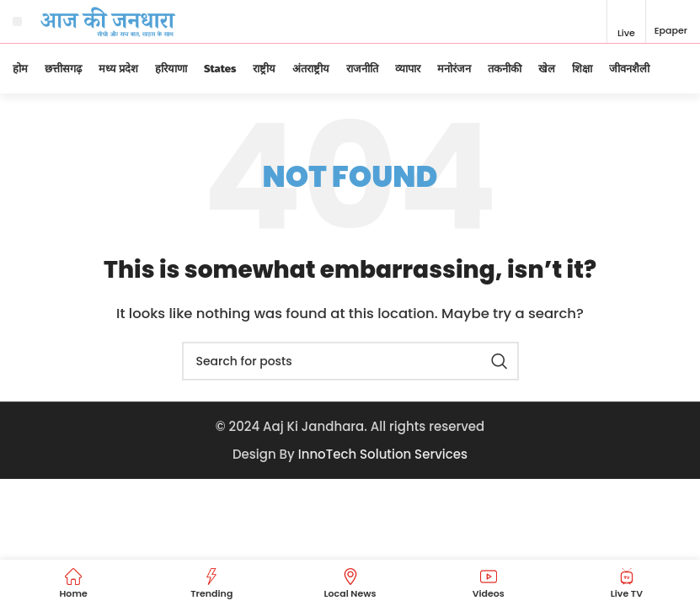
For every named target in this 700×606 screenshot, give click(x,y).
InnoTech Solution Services (383, 454)
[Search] (350, 361)
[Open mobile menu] (17, 22)
